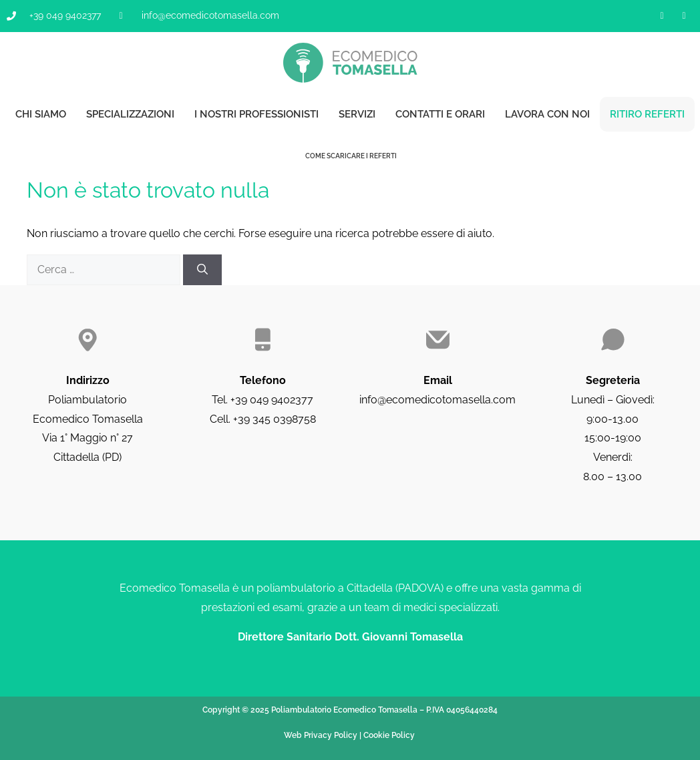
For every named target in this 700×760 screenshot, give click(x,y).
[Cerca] (202, 270)
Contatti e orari (440, 114)
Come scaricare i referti (350, 156)
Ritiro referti (647, 114)
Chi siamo (41, 114)
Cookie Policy (389, 735)
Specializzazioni (130, 114)
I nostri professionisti (256, 114)
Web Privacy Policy (321, 735)
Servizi (357, 114)
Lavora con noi (547, 114)
